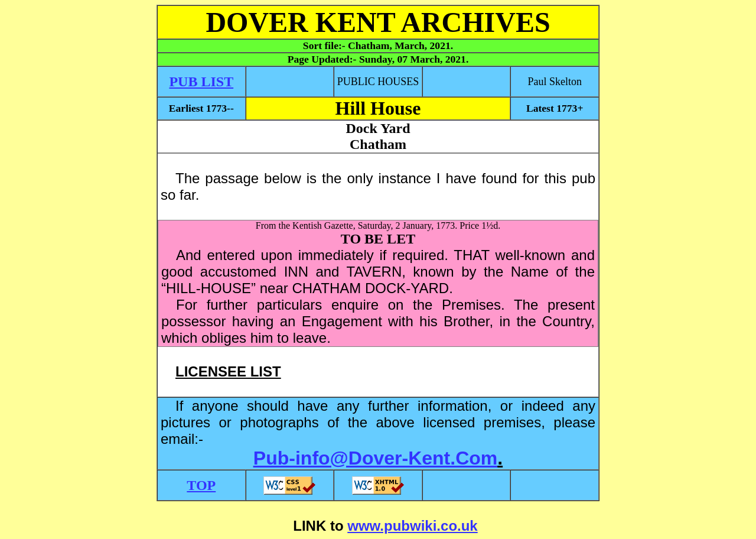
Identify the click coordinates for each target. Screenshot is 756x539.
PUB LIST (201, 82)
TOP (201, 485)
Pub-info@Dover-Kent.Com (375, 458)
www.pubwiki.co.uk (412, 526)
